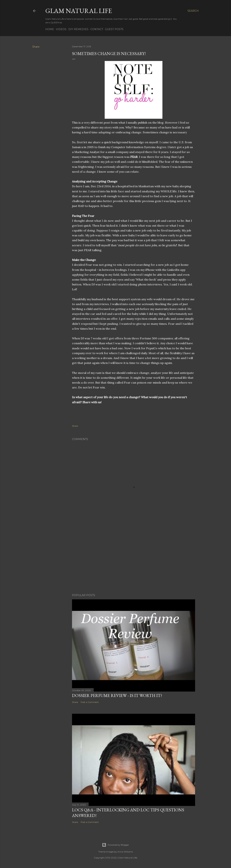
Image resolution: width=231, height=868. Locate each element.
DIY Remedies (78, 29)
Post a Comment (90, 702)
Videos (61, 29)
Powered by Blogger (115, 845)
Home (50, 29)
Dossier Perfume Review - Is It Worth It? (117, 695)
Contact (97, 29)
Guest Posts (114, 29)
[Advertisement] (134, 559)
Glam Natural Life (79, 11)
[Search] (193, 11)
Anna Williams (125, 852)
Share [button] (36, 47)
